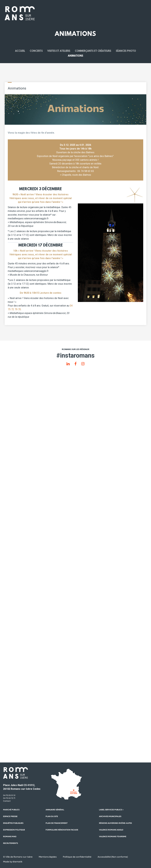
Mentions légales (48, 857)
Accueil (20, 51)
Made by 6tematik (13, 862)
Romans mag (10, 837)
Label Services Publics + (111, 810)
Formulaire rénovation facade (62, 830)
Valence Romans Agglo (111, 830)
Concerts (36, 51)
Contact (7, 801)
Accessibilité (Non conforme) (113, 857)
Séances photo (126, 51)
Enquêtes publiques (13, 823)
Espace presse (10, 816)
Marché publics (11, 810)
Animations (75, 56)
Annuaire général (55, 810)
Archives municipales (110, 816)
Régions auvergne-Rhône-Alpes (115, 823)
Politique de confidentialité (77, 857)
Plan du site (52, 816)
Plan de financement (57, 823)
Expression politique (14, 830)
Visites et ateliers (59, 51)
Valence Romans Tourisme (113, 837)
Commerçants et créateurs (93, 51)
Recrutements (11, 843)
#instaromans (75, 356)
